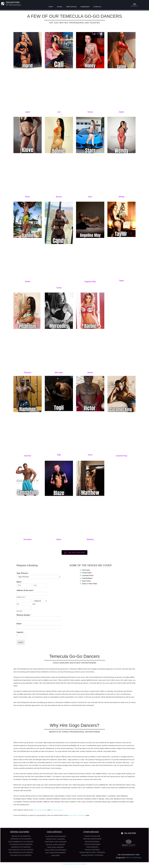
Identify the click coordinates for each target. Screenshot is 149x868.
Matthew (90, 539)
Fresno (74, 796)
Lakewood (49, 799)
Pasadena (88, 799)
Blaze (59, 539)
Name (19, 582)
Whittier (29, 799)
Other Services (71, 7)
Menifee (40, 802)
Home (51, 7)
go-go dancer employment (77, 815)
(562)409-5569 (13, 2)
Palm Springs (55, 802)
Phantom (28, 373)
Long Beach (111, 796)
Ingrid (28, 112)
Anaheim (73, 802)
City (18, 604)
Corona (123, 799)
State (34, 604)
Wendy (121, 197)
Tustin (84, 802)
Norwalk (42, 799)
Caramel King (121, 456)
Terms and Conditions (80, 864)
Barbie (90, 373)
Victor (90, 455)
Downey (64, 799)
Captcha (20, 632)
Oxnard (68, 796)
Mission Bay (106, 802)
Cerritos (35, 799)
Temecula (26, 802)
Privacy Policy (67, 864)
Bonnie (59, 197)
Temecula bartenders (41, 810)
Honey (90, 112)
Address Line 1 (21, 597)
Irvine (79, 802)
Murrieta (33, 802)
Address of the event (25, 590)
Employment (85, 7)
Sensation (28, 539)
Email (19, 624)
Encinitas (90, 802)
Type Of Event (23, 573)
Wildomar (46, 802)
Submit (21, 642)
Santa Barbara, (60, 796)
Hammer (28, 456)
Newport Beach (101, 796)
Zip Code (19, 611)
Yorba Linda (109, 799)
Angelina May (90, 282)
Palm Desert (65, 802)
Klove (28, 197)
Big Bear (117, 799)
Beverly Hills (91, 796)
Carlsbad (114, 802)
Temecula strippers (58, 810)
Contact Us (97, 7)
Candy (59, 288)
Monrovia (80, 799)
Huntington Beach (20, 799)
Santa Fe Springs (98, 799)
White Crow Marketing (133, 857)
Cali (59, 112)
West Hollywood (122, 796)
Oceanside (97, 802)
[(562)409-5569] (3, 4)
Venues (60, 7)
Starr (90, 197)
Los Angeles (18, 802)
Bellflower (57, 799)
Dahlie (28, 282)
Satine (121, 112)
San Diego (130, 802)
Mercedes (59, 373)
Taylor (121, 281)
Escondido (122, 802)
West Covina (72, 799)
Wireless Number (24, 615)
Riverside (129, 799)
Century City (81, 796)
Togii (59, 455)
